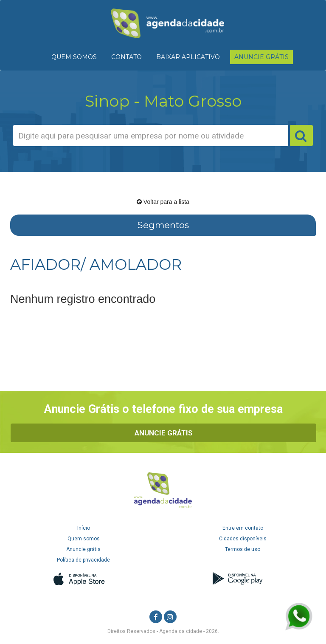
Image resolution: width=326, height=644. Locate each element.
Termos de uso (243, 549)
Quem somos (84, 539)
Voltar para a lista (163, 202)
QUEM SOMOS (74, 57)
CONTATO (126, 57)
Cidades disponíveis (243, 539)
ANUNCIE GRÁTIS (261, 57)
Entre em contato (243, 528)
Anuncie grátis (83, 549)
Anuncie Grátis (164, 433)
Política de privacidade (83, 560)
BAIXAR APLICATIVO (188, 57)
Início (84, 528)
